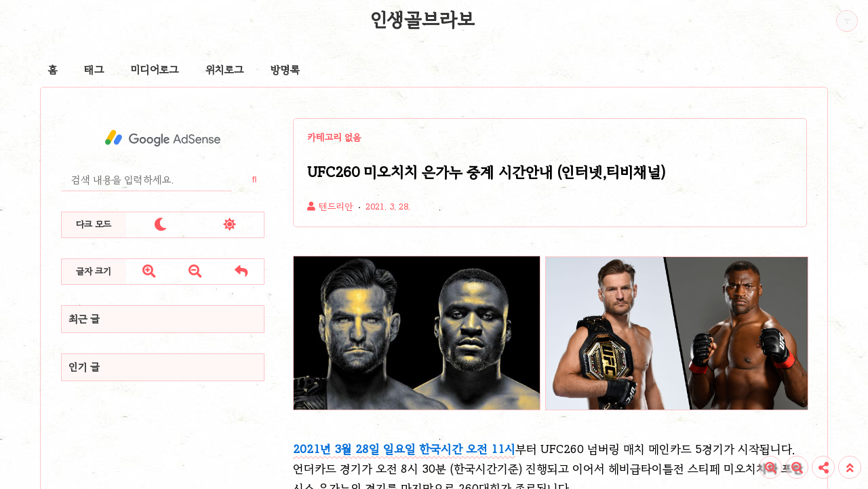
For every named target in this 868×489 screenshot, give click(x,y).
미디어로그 (155, 70)
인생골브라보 (422, 20)
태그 (94, 70)
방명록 (285, 70)
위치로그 (224, 70)
